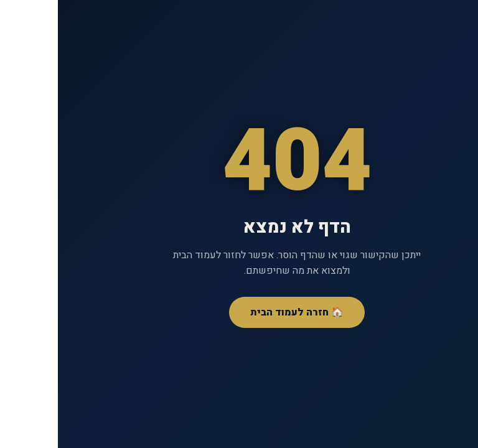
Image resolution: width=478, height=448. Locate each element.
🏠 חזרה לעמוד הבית (239, 312)
